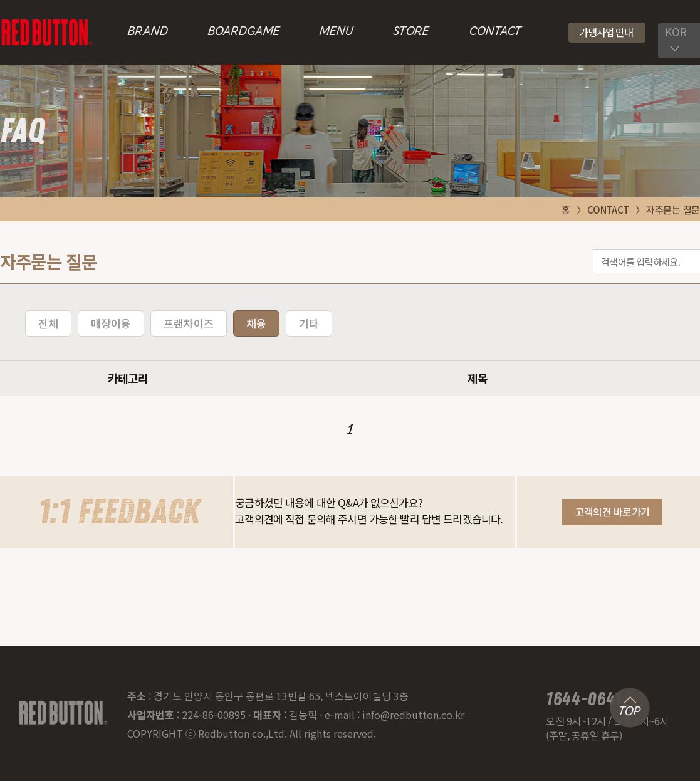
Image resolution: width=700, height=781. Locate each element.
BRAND (148, 32)
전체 (48, 323)
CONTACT (495, 32)
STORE (411, 32)
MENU (336, 32)
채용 (256, 323)
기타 (309, 323)
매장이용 (111, 323)
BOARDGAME (243, 32)
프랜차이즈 (189, 323)
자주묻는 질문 (673, 210)
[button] (607, 33)
